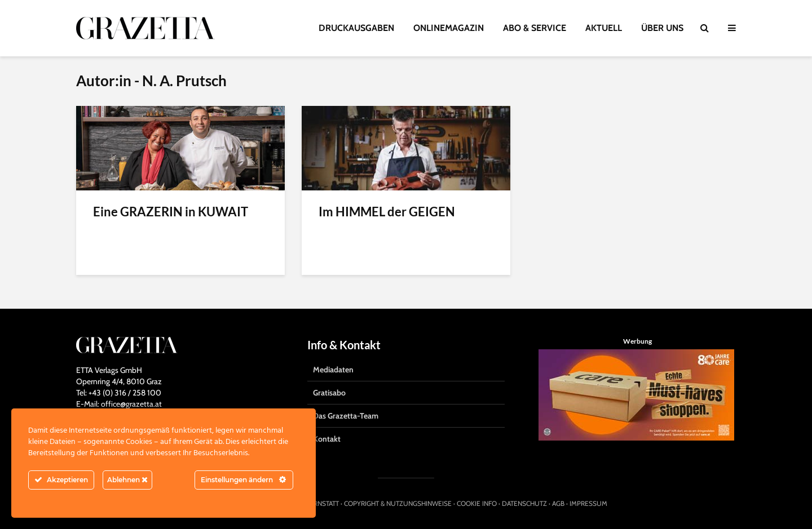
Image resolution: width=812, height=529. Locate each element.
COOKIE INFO (477, 503)
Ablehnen (127, 480)
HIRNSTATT (323, 503)
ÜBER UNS (662, 28)
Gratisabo (329, 393)
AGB (558, 503)
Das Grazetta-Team (346, 416)
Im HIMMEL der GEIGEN (387, 212)
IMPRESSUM (588, 503)
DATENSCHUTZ (524, 503)
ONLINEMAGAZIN (449, 28)
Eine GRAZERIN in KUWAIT (171, 212)
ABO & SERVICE (535, 28)
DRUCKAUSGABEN (356, 28)
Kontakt (327, 439)
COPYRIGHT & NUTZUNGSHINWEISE (398, 503)
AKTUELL (604, 28)
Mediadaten (333, 370)
